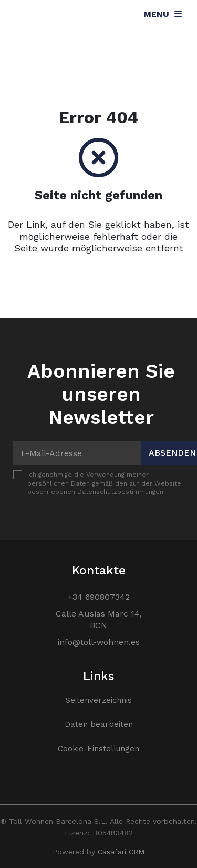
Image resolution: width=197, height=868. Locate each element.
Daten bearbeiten (99, 724)
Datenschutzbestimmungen (120, 492)
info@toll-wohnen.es (98, 642)
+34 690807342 (99, 597)
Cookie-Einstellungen (98, 749)
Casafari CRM (121, 852)
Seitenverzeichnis (99, 700)
